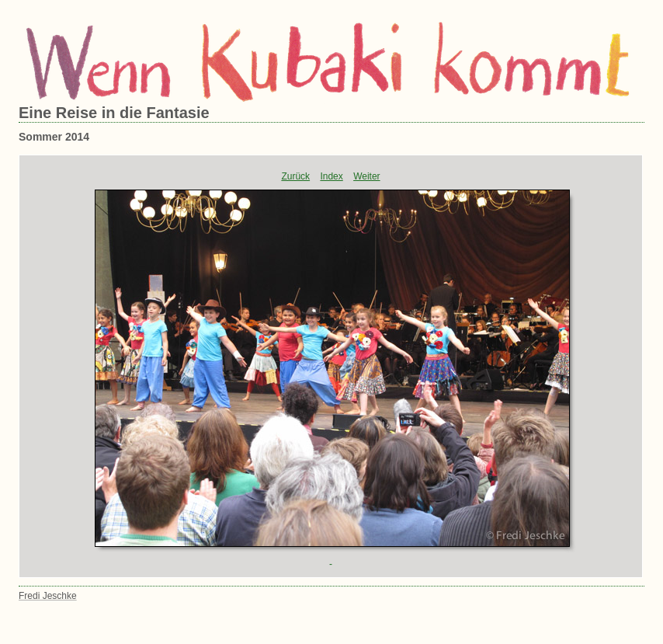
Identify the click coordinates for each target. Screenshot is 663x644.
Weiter (366, 176)
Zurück (295, 176)
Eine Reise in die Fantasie (114, 113)
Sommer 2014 (54, 137)
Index (331, 176)
